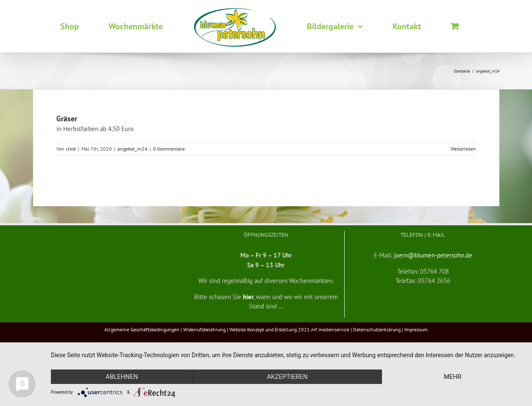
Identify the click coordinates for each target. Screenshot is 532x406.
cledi (71, 149)
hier (248, 297)
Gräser (67, 119)
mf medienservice (330, 329)
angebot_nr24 (132, 149)
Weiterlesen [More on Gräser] (463, 149)
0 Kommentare (169, 149)
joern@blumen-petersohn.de (433, 255)
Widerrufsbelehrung (204, 329)
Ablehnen (122, 377)
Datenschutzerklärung (377, 329)
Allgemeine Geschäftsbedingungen (142, 329)
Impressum (416, 329)
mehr (453, 377)
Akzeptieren (287, 377)
